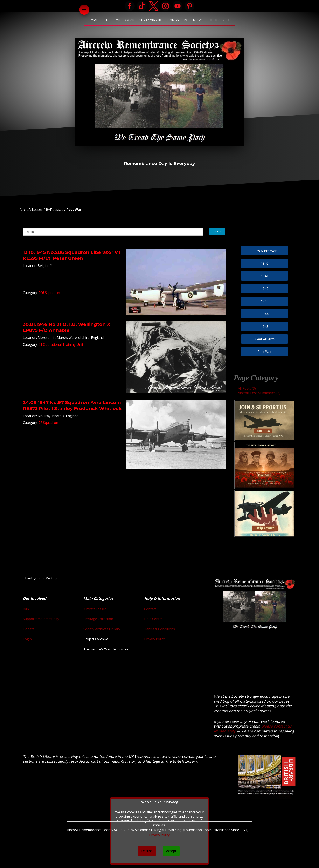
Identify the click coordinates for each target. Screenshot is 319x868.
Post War (74, 210)
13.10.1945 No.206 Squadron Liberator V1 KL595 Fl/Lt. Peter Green (71, 255)
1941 (265, 276)
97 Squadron (48, 423)
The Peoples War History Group (133, 20)
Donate (29, 629)
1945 (265, 327)
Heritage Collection (98, 619)
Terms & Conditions (159, 629)
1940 (265, 263)
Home (93, 20)
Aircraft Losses (31, 210)
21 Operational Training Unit (61, 344)
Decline (147, 851)
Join (26, 609)
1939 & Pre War (265, 251)
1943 (265, 301)
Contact (150, 609)
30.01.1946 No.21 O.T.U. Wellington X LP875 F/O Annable (67, 327)
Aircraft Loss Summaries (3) (259, 393)
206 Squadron (49, 293)
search (217, 232)
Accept (171, 851)
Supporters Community (41, 619)
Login (27, 639)
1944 (265, 314)
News (198, 20)
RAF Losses (55, 210)
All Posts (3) (247, 388)
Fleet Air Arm (265, 339)
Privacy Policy (154, 639)
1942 (265, 289)
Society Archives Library (102, 629)
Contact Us (177, 20)
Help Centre (220, 20)
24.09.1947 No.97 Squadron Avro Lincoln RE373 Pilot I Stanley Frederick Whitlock (72, 405)
